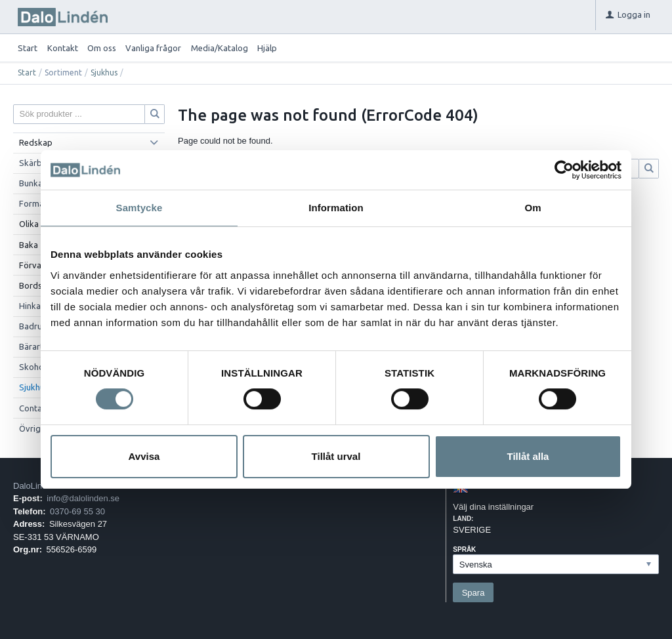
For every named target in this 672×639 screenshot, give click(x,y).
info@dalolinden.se (83, 498)
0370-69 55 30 (77, 511)
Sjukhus (104, 72)
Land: (463, 519)
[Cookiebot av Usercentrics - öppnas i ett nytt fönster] (564, 170)
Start (28, 48)
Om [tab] (533, 208)
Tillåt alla (528, 456)
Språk (464, 549)
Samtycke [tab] (139, 208)
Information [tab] (336, 208)
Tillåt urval (336, 456)
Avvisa (144, 456)
